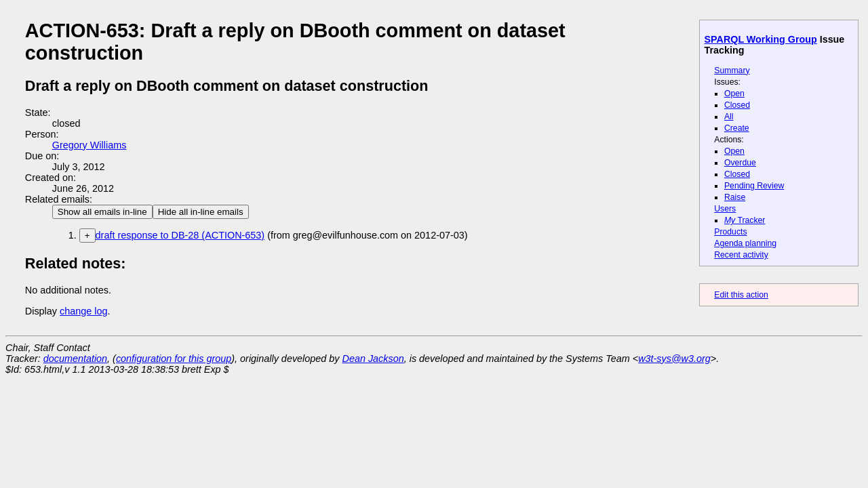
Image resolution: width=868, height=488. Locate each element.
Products (730, 232)
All (729, 117)
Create (737, 128)
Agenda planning (745, 243)
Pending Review (754, 186)
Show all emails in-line (102, 212)
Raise (735, 197)
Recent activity (741, 255)
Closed (737, 105)
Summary (732, 70)
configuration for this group (174, 359)
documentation (75, 359)
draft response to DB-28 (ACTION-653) (180, 235)
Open (734, 94)
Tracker (745, 220)
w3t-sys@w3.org (674, 359)
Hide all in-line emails (201, 212)
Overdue (740, 163)
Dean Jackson (373, 359)
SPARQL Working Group (761, 39)
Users (725, 209)
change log (83, 311)
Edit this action (741, 295)
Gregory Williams (90, 145)
